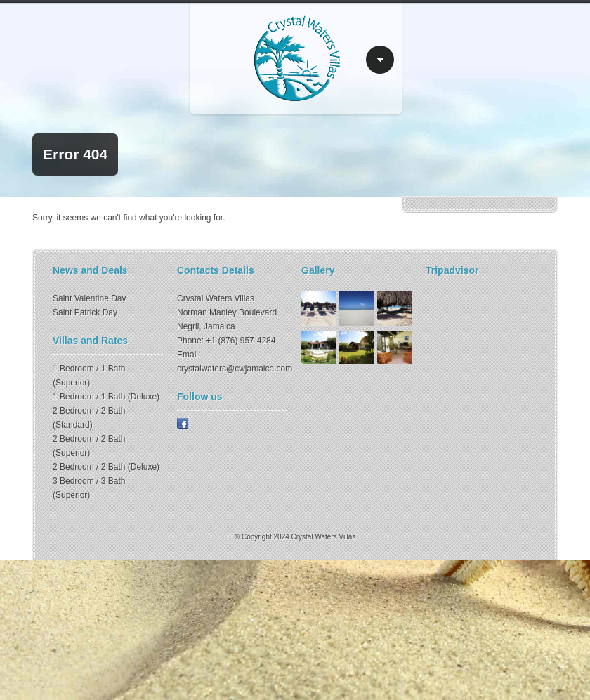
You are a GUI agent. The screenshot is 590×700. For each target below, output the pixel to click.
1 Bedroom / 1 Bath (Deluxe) (106, 397)
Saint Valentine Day (90, 298)
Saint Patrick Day (85, 312)
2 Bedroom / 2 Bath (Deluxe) (106, 467)
